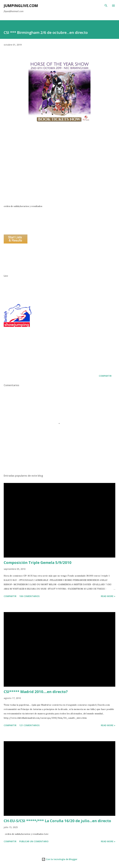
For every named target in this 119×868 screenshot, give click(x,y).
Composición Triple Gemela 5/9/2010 (38, 562)
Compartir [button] (105, 376)
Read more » (108, 596)
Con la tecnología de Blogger (59, 859)
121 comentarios (29, 725)
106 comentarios (29, 596)
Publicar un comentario (34, 841)
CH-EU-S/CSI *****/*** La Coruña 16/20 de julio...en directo (57, 821)
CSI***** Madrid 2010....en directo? (36, 692)
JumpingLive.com (21, 6)
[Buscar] (106, 6)
